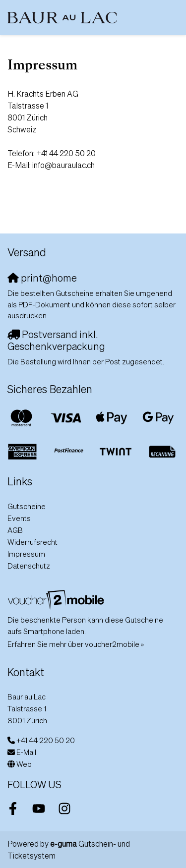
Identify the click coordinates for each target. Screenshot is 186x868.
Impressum (26, 554)
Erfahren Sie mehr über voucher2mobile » (76, 644)
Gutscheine (27, 506)
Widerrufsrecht (32, 542)
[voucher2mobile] (57, 599)
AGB (15, 530)
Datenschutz (29, 566)
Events (19, 518)
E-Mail (26, 752)
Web (24, 764)
